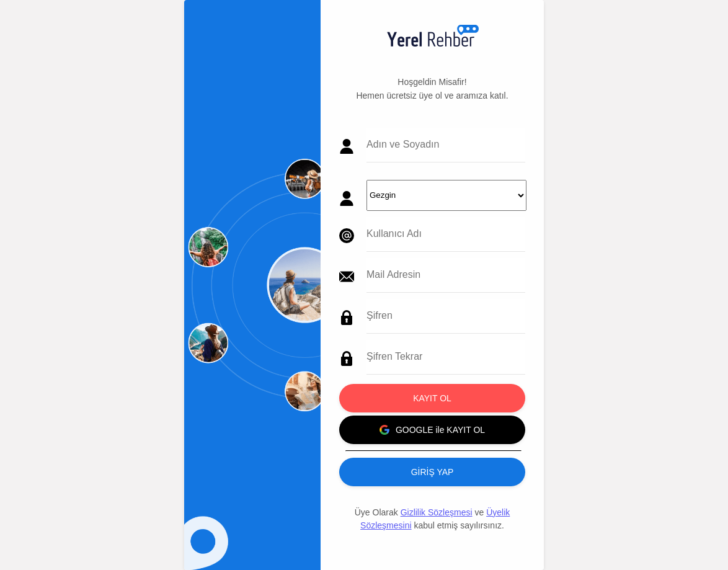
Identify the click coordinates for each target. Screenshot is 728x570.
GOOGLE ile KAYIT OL (432, 430)
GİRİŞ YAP (433, 472)
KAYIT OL (432, 398)
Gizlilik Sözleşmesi (437, 512)
